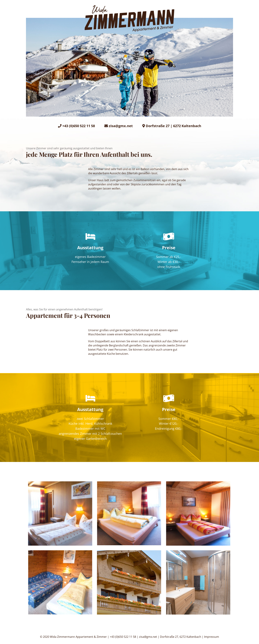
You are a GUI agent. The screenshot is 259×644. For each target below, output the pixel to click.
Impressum (212, 637)
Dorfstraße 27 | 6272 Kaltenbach (173, 126)
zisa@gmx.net (121, 126)
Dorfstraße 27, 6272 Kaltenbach (181, 637)
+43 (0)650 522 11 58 (79, 126)
